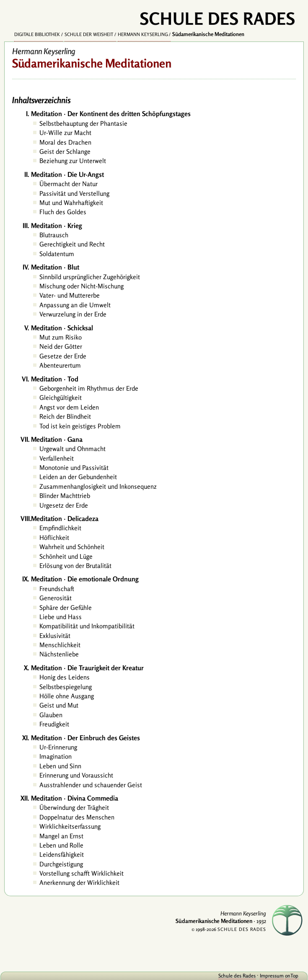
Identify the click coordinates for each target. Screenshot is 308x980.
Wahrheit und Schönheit (72, 547)
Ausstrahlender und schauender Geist (91, 785)
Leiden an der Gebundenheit (78, 477)
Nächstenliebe (59, 654)
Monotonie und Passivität (74, 468)
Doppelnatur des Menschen (77, 817)
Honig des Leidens (65, 677)
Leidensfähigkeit (62, 854)
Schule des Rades (237, 976)
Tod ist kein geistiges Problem (80, 426)
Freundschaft (57, 589)
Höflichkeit (54, 538)
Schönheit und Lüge (66, 556)
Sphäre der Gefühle (66, 608)
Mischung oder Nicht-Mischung (82, 286)
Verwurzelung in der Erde (73, 314)
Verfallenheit (57, 458)
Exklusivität (55, 636)
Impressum (272, 976)
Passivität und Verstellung (74, 193)
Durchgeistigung (61, 864)
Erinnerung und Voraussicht (76, 775)
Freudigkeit (54, 724)
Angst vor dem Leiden (69, 407)
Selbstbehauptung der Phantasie (83, 123)
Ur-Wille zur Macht (65, 133)
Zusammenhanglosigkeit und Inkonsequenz (98, 486)
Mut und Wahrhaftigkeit (71, 203)
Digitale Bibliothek (37, 34)
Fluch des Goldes (63, 212)
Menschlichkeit (60, 645)
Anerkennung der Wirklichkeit (79, 883)
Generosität (56, 598)
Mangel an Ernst (61, 836)
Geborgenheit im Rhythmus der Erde (89, 388)
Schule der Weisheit (89, 34)
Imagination (56, 756)
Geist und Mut (59, 705)
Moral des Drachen (65, 142)
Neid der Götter (61, 346)
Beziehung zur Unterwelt (73, 161)
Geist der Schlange (65, 152)
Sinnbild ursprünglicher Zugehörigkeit (90, 277)
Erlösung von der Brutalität (75, 566)
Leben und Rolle (61, 845)
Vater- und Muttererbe (70, 295)
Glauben (51, 715)
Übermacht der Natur (69, 184)
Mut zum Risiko (61, 337)
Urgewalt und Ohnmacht (72, 449)
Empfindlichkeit (60, 528)
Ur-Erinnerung (58, 747)
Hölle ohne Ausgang (67, 696)
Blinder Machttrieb (65, 496)
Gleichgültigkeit (61, 398)
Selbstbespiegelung (66, 687)
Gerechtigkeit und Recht (72, 244)
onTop (292, 976)
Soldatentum (57, 254)
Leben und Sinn (60, 766)
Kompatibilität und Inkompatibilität (87, 626)
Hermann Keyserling (143, 34)
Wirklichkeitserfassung (70, 826)
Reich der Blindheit (65, 416)
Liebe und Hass (61, 617)
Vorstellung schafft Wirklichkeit (82, 873)
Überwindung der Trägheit (74, 808)
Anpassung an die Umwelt (75, 305)
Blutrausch (54, 235)
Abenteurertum (60, 365)
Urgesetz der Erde (64, 505)
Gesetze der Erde (63, 356)
